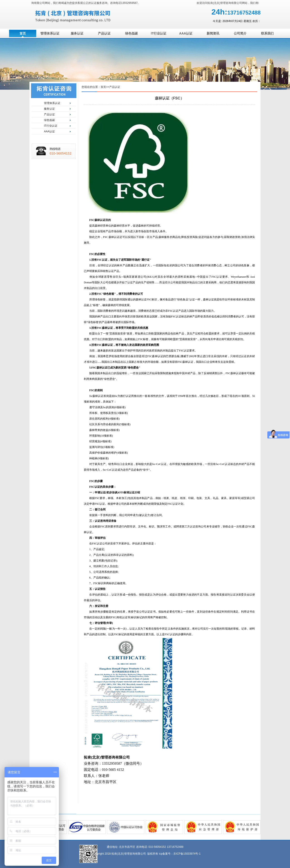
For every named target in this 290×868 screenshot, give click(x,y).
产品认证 (104, 33)
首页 (23, 33)
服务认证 (77, 33)
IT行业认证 (159, 33)
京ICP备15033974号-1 (187, 854)
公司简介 (240, 33)
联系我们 (267, 33)
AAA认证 (186, 33)
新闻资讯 (213, 33)
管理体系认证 (50, 33)
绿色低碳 (131, 33)
